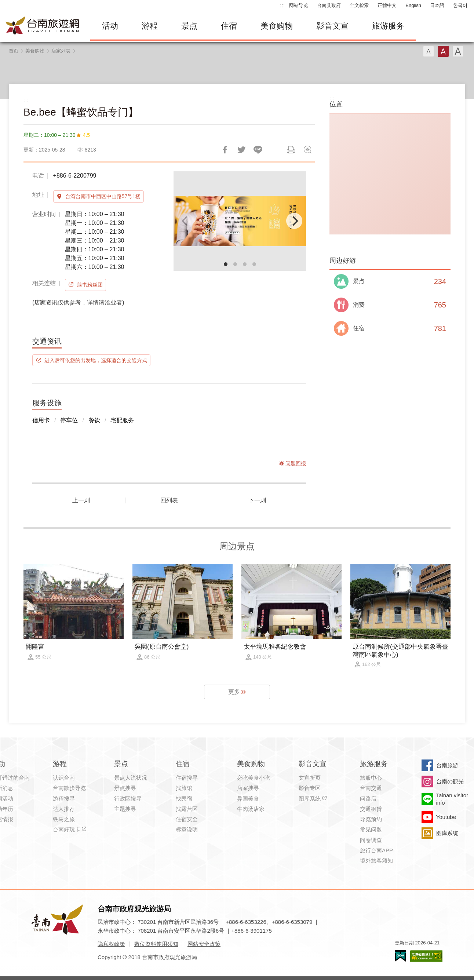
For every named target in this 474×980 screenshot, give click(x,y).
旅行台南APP (376, 850)
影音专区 (310, 788)
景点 (189, 26)
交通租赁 (371, 809)
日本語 (437, 5)
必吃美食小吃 (254, 778)
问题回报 (307, 150)
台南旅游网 (43, 26)
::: (282, 5)
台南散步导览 (69, 788)
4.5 (86, 135)
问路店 (368, 799)
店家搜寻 (248, 788)
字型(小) (429, 51)
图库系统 (310, 799)
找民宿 (184, 799)
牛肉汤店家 (251, 809)
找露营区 (187, 809)
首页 (14, 51)
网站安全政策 (204, 944)
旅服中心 (371, 778)
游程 (150, 26)
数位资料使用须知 (156, 944)
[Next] (294, 221)
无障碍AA (426, 956)
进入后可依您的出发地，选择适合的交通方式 (96, 360)
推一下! (241, 150)
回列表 (169, 500)
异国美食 (248, 799)
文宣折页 (310, 778)
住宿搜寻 (187, 778)
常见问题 (371, 829)
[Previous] (185, 221)
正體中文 (387, 5)
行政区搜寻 (128, 799)
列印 (291, 150)
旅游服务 (388, 26)
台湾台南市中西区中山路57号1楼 (103, 196)
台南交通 (371, 788)
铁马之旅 (64, 819)
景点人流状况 (131, 778)
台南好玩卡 (67, 829)
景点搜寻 (125, 788)
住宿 (229, 26)
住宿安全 (187, 819)
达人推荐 (64, 809)
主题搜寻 (125, 809)
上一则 (81, 500)
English (413, 5)
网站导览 (299, 5)
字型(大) (458, 51)
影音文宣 (332, 26)
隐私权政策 (111, 944)
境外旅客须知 (376, 861)
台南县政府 (329, 5)
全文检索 (359, 5)
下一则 (257, 500)
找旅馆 (184, 788)
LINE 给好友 (258, 150)
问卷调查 (371, 840)
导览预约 (371, 819)
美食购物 (277, 26)
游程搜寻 (64, 799)
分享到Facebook (225, 150)
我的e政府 (400, 956)
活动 (110, 26)
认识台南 (64, 778)
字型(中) (443, 51)
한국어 (460, 5)
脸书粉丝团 (90, 285)
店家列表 (61, 51)
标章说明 (187, 829)
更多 (234, 692)
